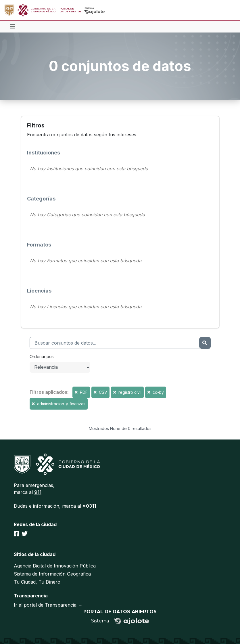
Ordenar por (41, 357)
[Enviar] (205, 343)
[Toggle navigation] (13, 27)
